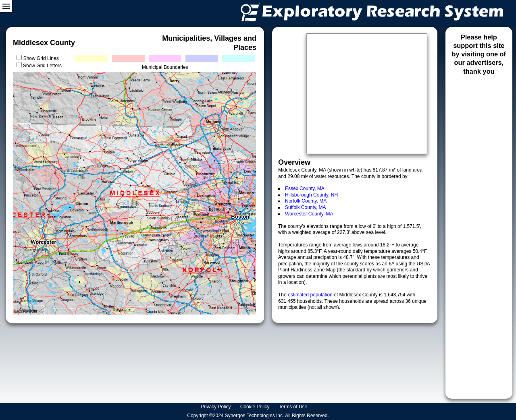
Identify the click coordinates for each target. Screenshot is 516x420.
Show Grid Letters (42, 66)
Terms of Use (294, 407)
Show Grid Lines (43, 58)
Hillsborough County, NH (311, 195)
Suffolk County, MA (306, 207)
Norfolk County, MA (306, 201)
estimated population (311, 295)
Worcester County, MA (309, 214)
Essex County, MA (305, 188)
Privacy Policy (216, 407)
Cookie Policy (256, 407)
